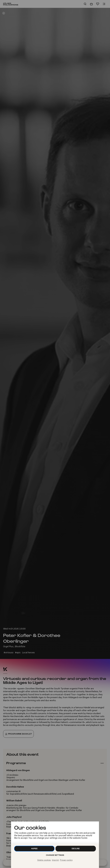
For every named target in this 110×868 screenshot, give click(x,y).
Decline (76, 848)
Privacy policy (66, 860)
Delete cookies (44, 860)
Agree (34, 848)
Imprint (55, 860)
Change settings (55, 855)
